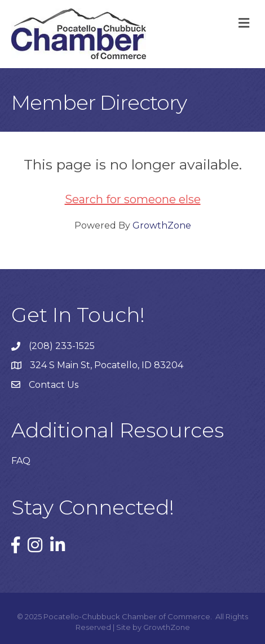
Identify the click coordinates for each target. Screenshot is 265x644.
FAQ (21, 461)
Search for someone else (133, 199)
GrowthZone (162, 225)
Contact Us (54, 385)
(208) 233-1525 (62, 346)
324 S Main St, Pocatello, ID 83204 (107, 365)
